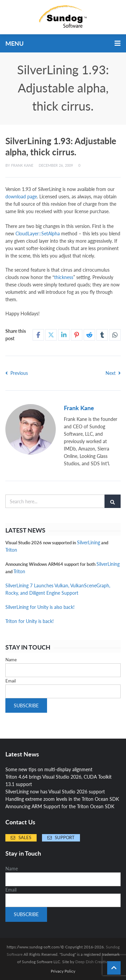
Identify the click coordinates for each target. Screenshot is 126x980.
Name (11, 660)
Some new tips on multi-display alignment (49, 769)
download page (21, 197)
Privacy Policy (63, 971)
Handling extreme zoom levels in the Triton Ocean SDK (62, 799)
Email (11, 681)
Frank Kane (22, 165)
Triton (11, 550)
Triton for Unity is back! (30, 621)
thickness (64, 277)
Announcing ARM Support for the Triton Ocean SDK (60, 806)
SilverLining (89, 542)
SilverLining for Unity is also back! (40, 607)
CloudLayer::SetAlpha (38, 233)
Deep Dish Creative (92, 962)
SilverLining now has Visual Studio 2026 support (55, 792)
